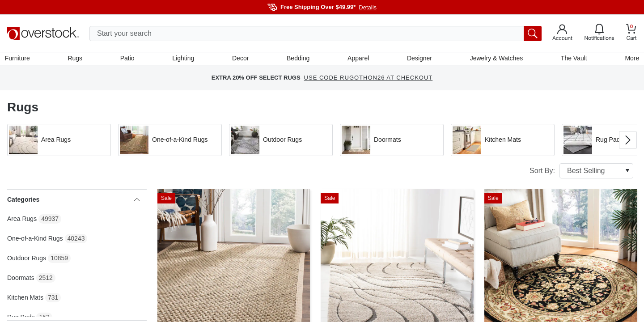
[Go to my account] (562, 34)
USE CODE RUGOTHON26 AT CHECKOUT (369, 80)
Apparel (358, 59)
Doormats (21, 280)
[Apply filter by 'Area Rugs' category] (59, 142)
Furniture (20, 59)
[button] (59, 142)
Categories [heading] (73, 202)
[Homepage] (43, 34)
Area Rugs (22, 221)
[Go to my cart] (631, 33)
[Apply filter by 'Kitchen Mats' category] (503, 142)
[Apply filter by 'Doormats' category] (392, 142)
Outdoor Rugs (27, 260)
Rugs (77, 59)
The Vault (572, 59)
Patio (129, 59)
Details (368, 7)
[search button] (533, 34)
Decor (241, 59)
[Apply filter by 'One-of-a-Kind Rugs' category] (170, 142)
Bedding (298, 59)
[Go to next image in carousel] (628, 142)
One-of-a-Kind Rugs (35, 241)
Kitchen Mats (25, 300)
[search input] (316, 34)
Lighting (184, 59)
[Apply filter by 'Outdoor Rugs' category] (281, 142)
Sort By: (581, 173)
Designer (419, 59)
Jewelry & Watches (495, 59)
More (630, 59)
